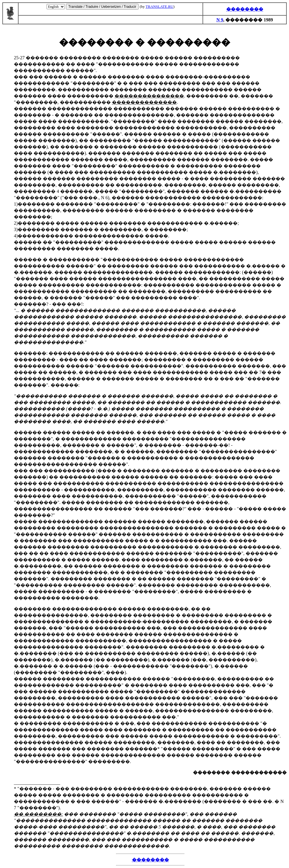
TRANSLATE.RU (159, 7)
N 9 (220, 20)
